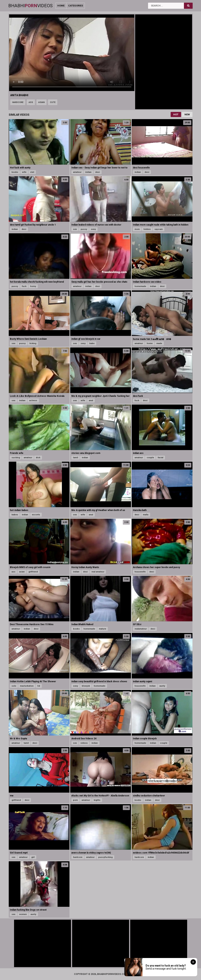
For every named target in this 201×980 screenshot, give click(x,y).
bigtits (97, 800)
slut (32, 172)
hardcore (18, 102)
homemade (140, 286)
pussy (84, 229)
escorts (36, 515)
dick (38, 458)
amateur (77, 172)
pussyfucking (105, 857)
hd (39, 686)
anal (91, 400)
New (187, 114)
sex (75, 229)
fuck (24, 286)
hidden (147, 229)
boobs (15, 172)
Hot (176, 114)
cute (53, 102)
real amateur (98, 572)
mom (137, 229)
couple (150, 458)
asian (41, 102)
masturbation (27, 686)
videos (84, 743)
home (150, 343)
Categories (76, 6)
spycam (159, 229)
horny (33, 286)
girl (33, 857)
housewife (140, 572)
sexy (93, 229)
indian (88, 172)
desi (98, 172)
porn (75, 800)
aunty (162, 686)
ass (31, 102)
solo (14, 686)
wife (24, 172)
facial (160, 458)
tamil (76, 458)
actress (33, 400)
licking (33, 343)
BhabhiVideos (30, 6)
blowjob (86, 686)
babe (92, 343)
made (159, 343)
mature (102, 629)
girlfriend (33, 572)
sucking (16, 458)
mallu (146, 515)
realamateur (141, 629)
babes (15, 515)
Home (61, 6)
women (23, 914)
